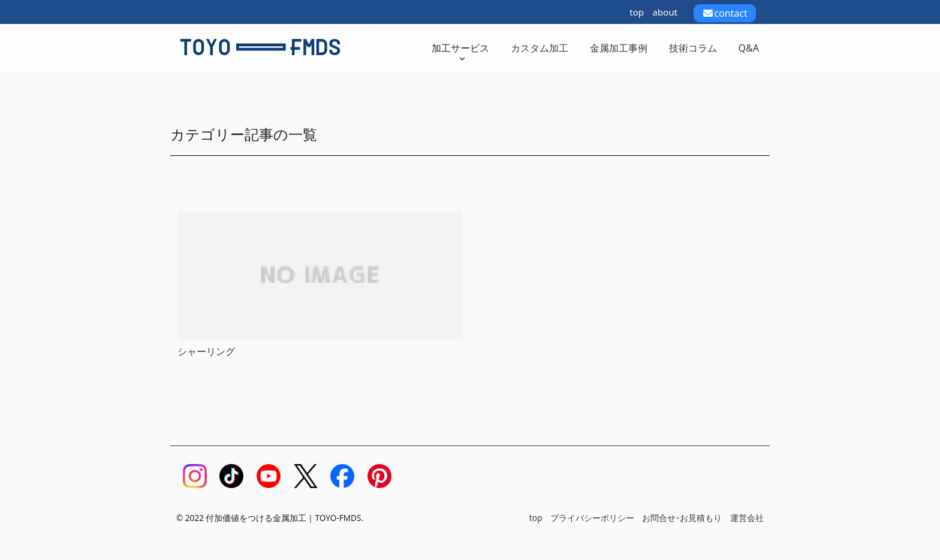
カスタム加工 (540, 48)
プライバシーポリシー (592, 518)
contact (724, 13)
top (637, 12)
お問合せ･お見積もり (682, 518)
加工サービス (460, 52)
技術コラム (693, 48)
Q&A (749, 48)
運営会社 (747, 518)
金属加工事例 (619, 48)
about (665, 12)
